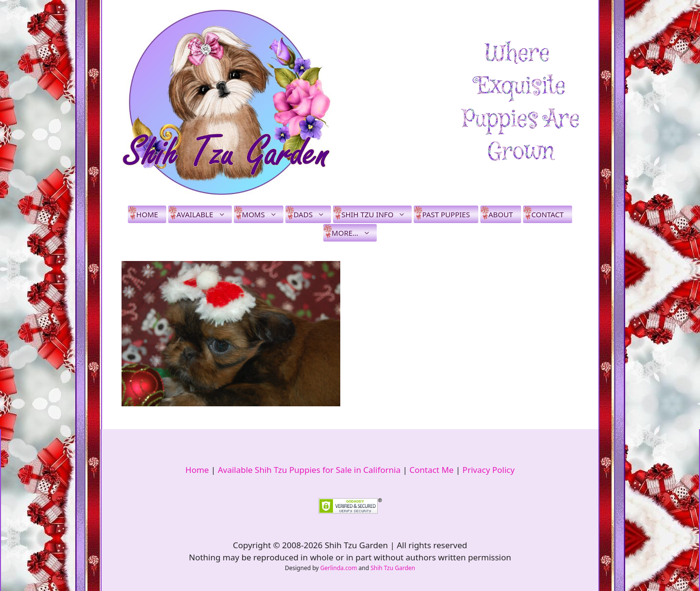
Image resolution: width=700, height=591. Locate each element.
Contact (548, 214)
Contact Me (431, 470)
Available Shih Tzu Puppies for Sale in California (309, 470)
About (501, 214)
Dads (312, 214)
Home (147, 214)
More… (354, 233)
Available (204, 214)
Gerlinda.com (339, 568)
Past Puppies (446, 214)
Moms (263, 214)
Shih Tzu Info (376, 214)
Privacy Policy (488, 470)
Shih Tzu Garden (393, 568)
